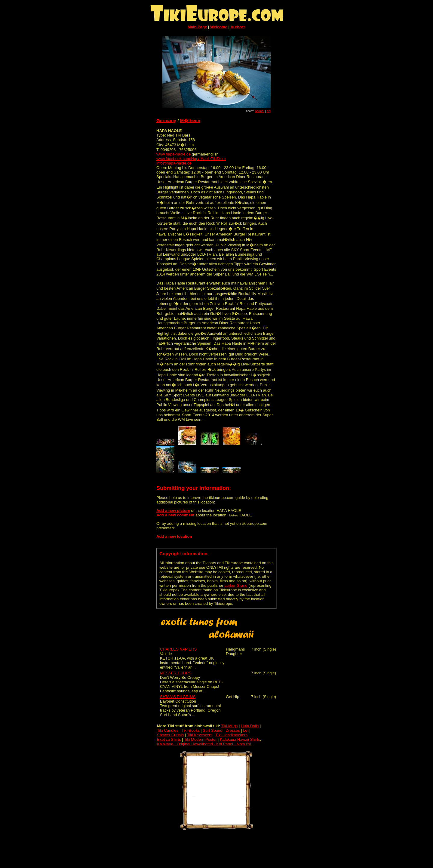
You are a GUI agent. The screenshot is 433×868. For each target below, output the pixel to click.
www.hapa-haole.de (174, 154)
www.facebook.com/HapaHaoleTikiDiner (191, 159)
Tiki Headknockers (231, 735)
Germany (166, 120)
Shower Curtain (170, 735)
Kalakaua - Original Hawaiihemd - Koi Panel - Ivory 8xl (204, 744)
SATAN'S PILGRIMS (178, 697)
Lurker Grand (236, 585)
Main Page (197, 27)
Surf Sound (212, 730)
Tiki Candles (168, 730)
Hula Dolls (250, 726)
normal (260, 111)
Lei (246, 730)
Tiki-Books (190, 730)
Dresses (233, 730)
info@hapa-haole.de (174, 163)
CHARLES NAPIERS (178, 649)
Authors (238, 27)
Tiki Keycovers (200, 735)
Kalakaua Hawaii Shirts (240, 739)
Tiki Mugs (229, 726)
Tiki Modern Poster (200, 739)
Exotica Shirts (169, 739)
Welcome (219, 27)
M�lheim (190, 120)
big (269, 111)
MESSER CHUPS (176, 673)
